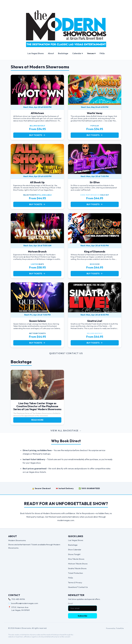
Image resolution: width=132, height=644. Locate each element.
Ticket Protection (75, 573)
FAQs (102, 53)
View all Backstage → (66, 431)
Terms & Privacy (75, 582)
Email (70, 603)
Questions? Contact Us (66, 353)
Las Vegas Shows (36, 53)
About (51, 53)
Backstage (63, 53)
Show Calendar (75, 550)
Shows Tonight (74, 554)
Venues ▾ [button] (91, 53)
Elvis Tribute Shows (76, 559)
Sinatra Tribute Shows (77, 568)
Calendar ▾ (78, 53)
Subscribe (82, 616)
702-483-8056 (18, 599)
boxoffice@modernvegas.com (25, 603)
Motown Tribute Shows (78, 564)
